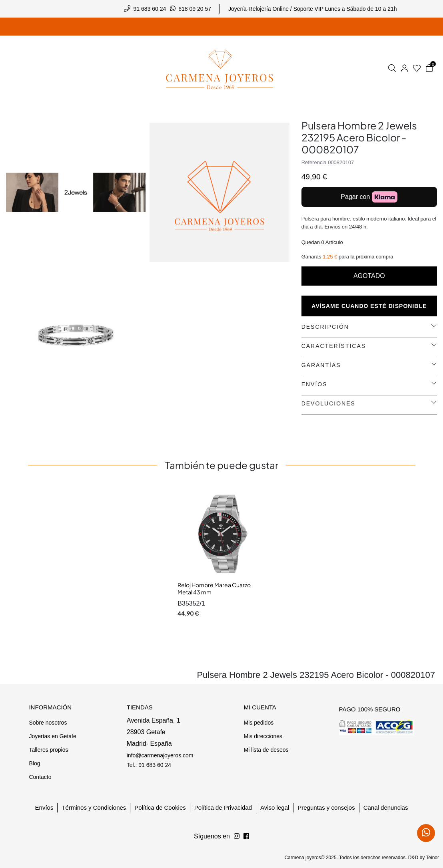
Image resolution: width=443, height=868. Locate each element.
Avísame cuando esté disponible (369, 306)
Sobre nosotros (48, 723)
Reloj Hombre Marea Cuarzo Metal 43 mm (214, 588)
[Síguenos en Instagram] (246, 836)
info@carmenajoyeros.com (160, 755)
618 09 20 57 (195, 9)
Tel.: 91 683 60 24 (149, 765)
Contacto (40, 777)
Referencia (314, 162)
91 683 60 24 (150, 9)
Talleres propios (48, 750)
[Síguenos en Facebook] (237, 836)
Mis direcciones (263, 736)
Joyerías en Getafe (52, 736)
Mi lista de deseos (266, 750)
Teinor (432, 858)
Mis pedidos (258, 723)
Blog (34, 763)
